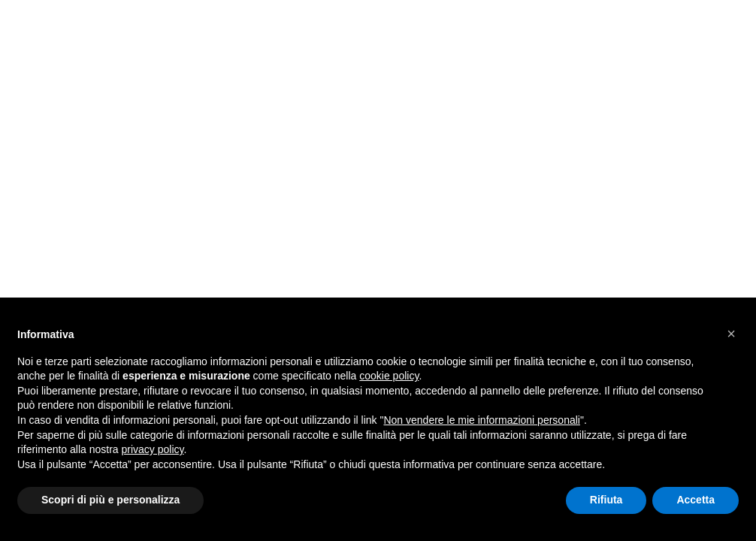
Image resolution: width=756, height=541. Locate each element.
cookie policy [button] (389, 376)
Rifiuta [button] (606, 500)
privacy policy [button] (153, 449)
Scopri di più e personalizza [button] (110, 500)
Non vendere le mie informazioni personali (481, 420)
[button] (731, 334)
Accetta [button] (696, 500)
